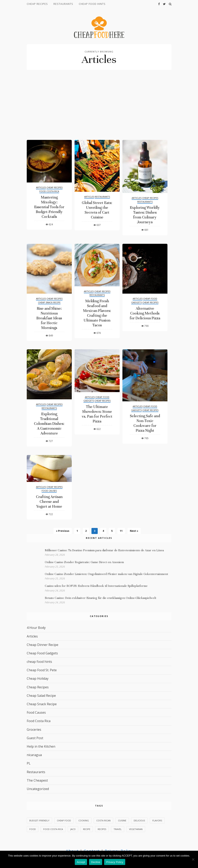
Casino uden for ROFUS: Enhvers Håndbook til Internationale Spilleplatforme (96, 586)
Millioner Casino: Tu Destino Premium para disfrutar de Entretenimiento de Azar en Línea (104, 550)
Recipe (87, 829)
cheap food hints (92, 4)
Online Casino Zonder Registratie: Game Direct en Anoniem (84, 562)
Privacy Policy (115, 862)
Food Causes (49, 491)
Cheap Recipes (37, 4)
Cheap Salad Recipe (41, 696)
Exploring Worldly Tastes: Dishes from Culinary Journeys (145, 215)
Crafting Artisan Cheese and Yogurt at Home (49, 502)
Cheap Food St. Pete (42, 670)
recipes (102, 829)
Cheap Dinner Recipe (43, 645)
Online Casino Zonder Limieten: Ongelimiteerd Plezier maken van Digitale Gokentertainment (106, 574)
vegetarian (136, 829)
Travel (118, 829)
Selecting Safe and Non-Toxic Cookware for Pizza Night (145, 423)
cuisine (122, 820)
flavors (157, 820)
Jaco (73, 829)
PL (29, 763)
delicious (139, 820)
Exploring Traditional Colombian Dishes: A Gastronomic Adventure (49, 424)
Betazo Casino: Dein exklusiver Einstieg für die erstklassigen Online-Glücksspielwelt (101, 598)
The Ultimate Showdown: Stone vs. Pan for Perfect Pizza (97, 414)
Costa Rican (103, 820)
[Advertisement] (99, 110)
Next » (134, 531)
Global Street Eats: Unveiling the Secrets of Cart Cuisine (97, 210)
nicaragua (34, 755)
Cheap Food (64, 820)
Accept (81, 862)
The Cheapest (37, 780)
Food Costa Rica (49, 191)
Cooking (84, 820)
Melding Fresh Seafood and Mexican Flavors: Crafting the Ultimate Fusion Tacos (97, 313)
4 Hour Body (36, 628)
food (33, 829)
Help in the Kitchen (41, 746)
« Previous (63, 531)
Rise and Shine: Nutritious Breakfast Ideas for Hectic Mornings (49, 318)
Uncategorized (38, 789)
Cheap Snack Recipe (49, 302)
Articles (41, 187)
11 (121, 531)
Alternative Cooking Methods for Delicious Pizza (145, 313)
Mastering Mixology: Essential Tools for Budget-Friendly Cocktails (49, 207)
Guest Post (35, 738)
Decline (96, 862)
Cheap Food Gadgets (42, 653)
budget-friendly (39, 820)
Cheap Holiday (38, 678)
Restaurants (63, 4)
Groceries (34, 730)
